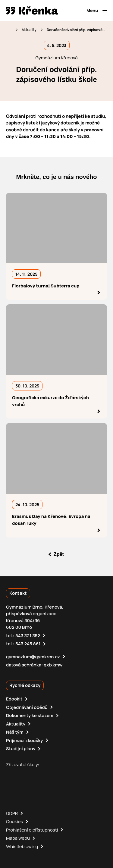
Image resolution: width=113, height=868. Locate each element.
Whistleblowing (22, 846)
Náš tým (15, 732)
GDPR (12, 813)
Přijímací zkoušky (25, 740)
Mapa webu (18, 838)
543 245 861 (28, 644)
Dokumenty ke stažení (30, 715)
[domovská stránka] (32, 11)
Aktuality (29, 30)
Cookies (14, 821)
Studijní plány (21, 749)
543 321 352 (28, 636)
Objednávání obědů (27, 707)
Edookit (14, 699)
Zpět (59, 554)
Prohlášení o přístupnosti (32, 830)
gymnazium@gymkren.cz (33, 657)
